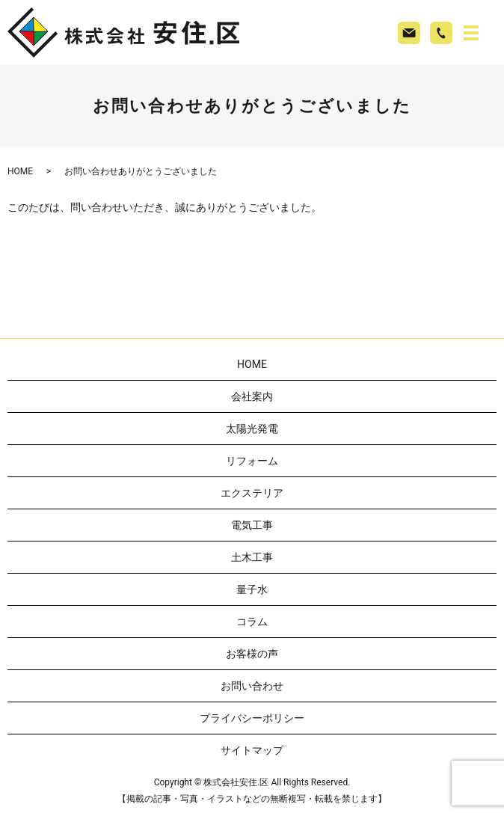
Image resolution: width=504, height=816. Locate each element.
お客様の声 (252, 654)
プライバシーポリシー (252, 718)
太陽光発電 (252, 429)
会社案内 (252, 396)
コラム (252, 622)
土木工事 (252, 557)
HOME (20, 171)
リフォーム (252, 461)
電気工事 (252, 525)
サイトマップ (252, 750)
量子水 (252, 589)
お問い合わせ (252, 686)
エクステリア (252, 493)
